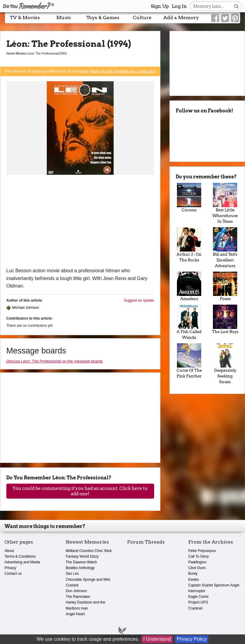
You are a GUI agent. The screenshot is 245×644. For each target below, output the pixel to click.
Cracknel (195, 608)
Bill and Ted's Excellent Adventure (225, 248)
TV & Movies (25, 18)
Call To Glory (199, 556)
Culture (142, 18)
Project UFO (198, 602)
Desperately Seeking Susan (225, 364)
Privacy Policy (192, 639)
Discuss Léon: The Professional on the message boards (55, 361)
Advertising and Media (22, 562)
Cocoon (189, 198)
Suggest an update (139, 300)
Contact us (13, 574)
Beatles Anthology (80, 568)
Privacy (10, 568)
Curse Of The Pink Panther (189, 361)
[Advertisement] (80, 222)
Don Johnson (76, 591)
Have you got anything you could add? (123, 71)
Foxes (225, 286)
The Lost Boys (225, 319)
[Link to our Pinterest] (235, 18)
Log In (179, 6)
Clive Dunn (197, 568)
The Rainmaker (78, 597)
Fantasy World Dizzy (82, 556)
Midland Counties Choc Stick (89, 551)
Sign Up (160, 6)
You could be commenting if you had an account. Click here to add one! (80, 491)
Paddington (197, 562)
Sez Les (72, 574)
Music (64, 18)
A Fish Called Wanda (189, 322)
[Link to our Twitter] (225, 18)
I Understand (157, 639)
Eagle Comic (199, 597)
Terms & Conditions (20, 556)
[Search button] (236, 6)
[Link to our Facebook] (215, 18)
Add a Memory (181, 18)
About (9, 551)
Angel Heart (75, 614)
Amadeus (189, 286)
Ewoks (194, 580)
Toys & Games (103, 18)
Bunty (193, 574)
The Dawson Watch (81, 562)
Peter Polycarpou (202, 551)
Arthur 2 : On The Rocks (189, 245)
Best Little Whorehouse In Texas (225, 203)
